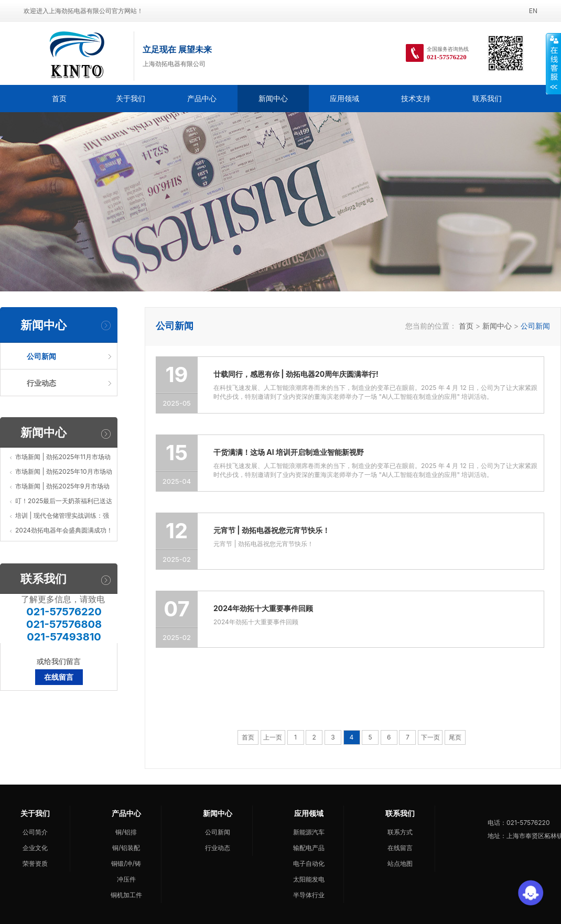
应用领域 (344, 98)
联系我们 (487, 98)
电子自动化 (309, 863)
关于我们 (131, 98)
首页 (59, 98)
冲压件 (126, 879)
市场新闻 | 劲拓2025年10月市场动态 (64, 473)
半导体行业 (309, 895)
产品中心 (202, 98)
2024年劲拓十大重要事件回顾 (263, 608)
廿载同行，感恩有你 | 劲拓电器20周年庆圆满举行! (296, 374)
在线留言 (59, 677)
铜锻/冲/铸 (126, 863)
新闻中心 (273, 98)
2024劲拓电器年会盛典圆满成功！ (64, 530)
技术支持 (416, 98)
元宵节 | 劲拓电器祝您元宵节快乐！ (272, 530)
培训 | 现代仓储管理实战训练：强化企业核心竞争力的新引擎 (62, 517)
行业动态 (218, 848)
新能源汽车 (309, 832)
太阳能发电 (309, 879)
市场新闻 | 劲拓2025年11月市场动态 (63, 459)
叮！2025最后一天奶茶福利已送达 (64, 501)
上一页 (273, 737)
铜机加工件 (126, 895)
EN (533, 11)
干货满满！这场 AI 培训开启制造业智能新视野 (289, 452)
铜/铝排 (126, 832)
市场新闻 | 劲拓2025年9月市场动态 (62, 488)
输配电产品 (309, 848)
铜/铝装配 (126, 848)
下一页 (430, 737)
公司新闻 (218, 832)
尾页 (455, 737)
